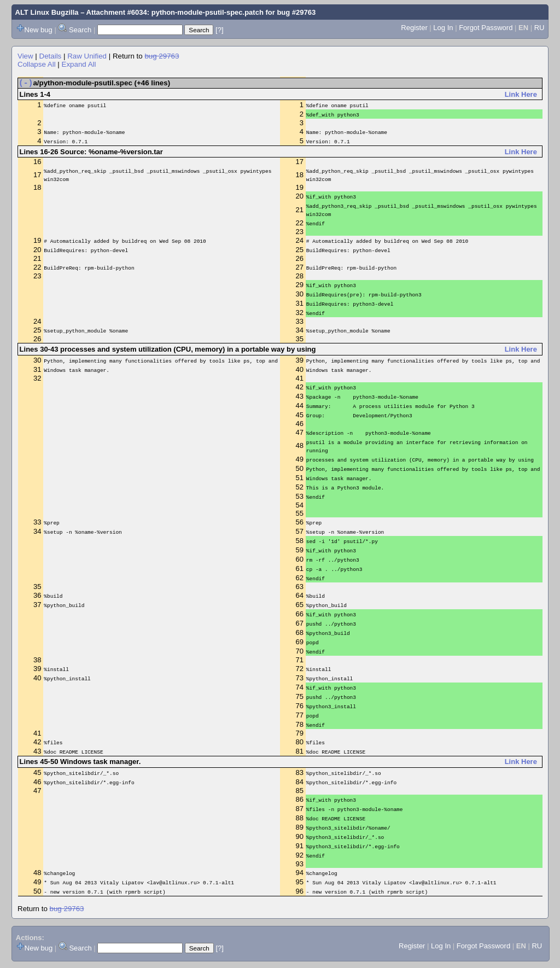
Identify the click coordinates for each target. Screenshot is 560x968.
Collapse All (37, 64)
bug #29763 (296, 12)
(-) (26, 84)
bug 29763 (162, 56)
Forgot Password (486, 28)
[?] (219, 30)
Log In (443, 28)
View (25, 56)
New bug (39, 30)
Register (414, 28)
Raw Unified (87, 56)
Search (80, 30)
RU (539, 28)
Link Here (521, 97)
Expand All (79, 64)
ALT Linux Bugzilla (47, 12)
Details (51, 56)
